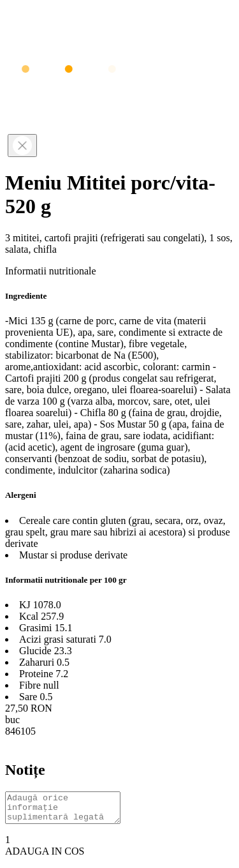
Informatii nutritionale (51, 271)
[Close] (22, 146)
